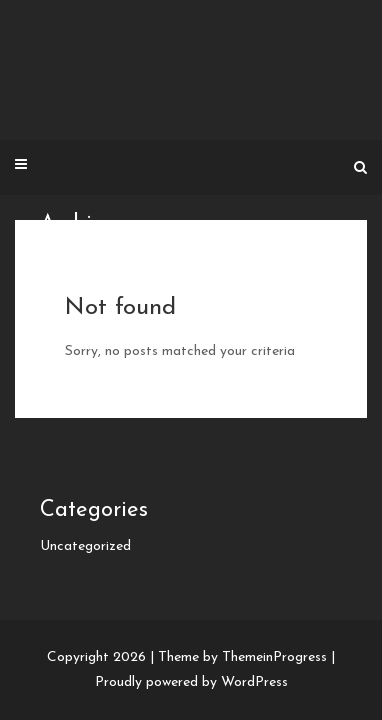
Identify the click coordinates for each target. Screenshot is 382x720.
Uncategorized (85, 546)
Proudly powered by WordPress (191, 682)
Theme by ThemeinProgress (242, 657)
